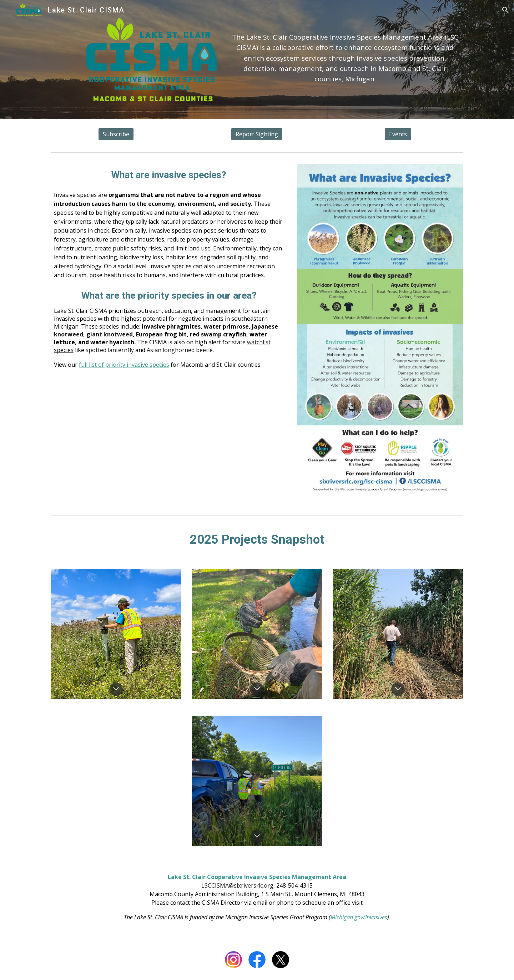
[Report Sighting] (257, 134)
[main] (345, 52)
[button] (505, 10)
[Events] (398, 134)
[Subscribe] (116, 134)
